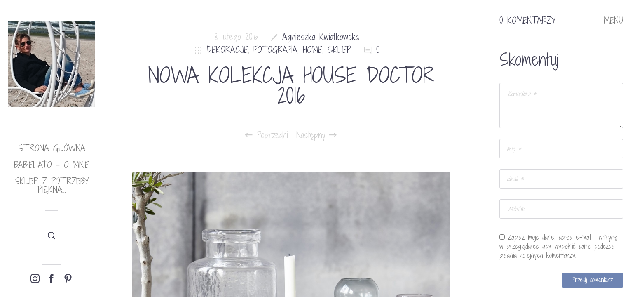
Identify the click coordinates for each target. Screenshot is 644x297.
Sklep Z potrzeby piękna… (52, 185)
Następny (316, 135)
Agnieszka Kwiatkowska (321, 37)
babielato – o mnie (52, 165)
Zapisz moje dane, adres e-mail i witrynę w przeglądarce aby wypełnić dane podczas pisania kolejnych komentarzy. (559, 246)
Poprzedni (267, 135)
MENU (614, 21)
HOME (313, 50)
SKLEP (340, 50)
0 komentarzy (527, 21)
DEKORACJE (227, 50)
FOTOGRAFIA (275, 50)
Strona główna (52, 148)
